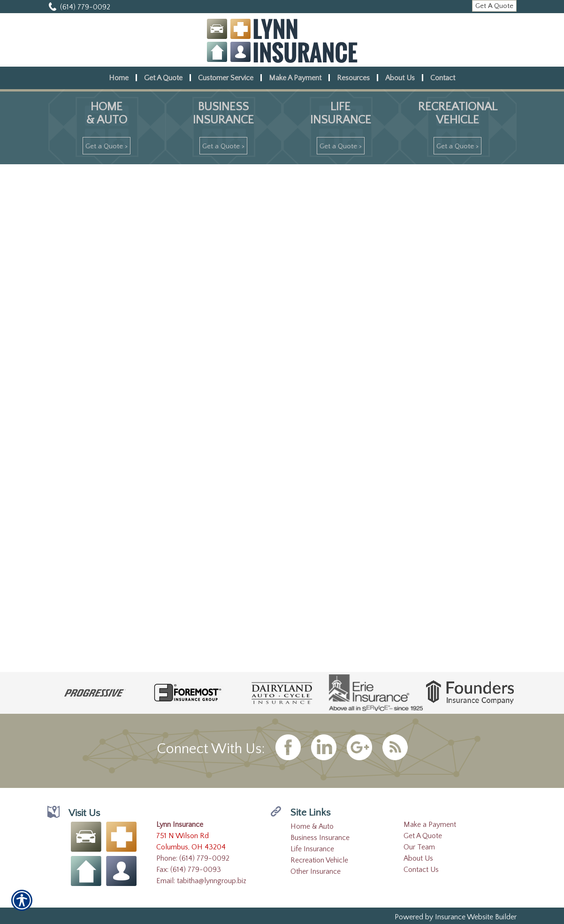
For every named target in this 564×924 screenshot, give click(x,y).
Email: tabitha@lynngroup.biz (201, 881)
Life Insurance (312, 849)
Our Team (419, 847)
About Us (418, 858)
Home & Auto (312, 826)
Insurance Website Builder (476, 917)
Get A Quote (423, 836)
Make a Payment (430, 825)
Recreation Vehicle (319, 860)
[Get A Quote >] (107, 146)
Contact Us (421, 870)
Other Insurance (316, 871)
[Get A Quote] (494, 6)
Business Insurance (320, 838)
